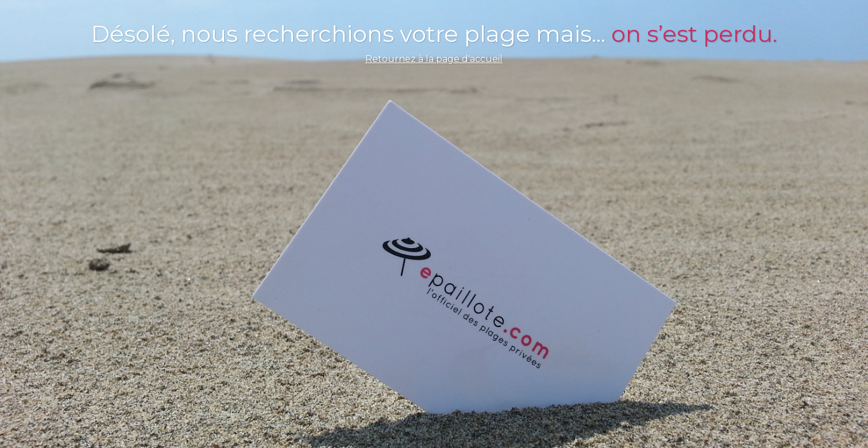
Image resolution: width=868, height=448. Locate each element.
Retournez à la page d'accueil (434, 59)
